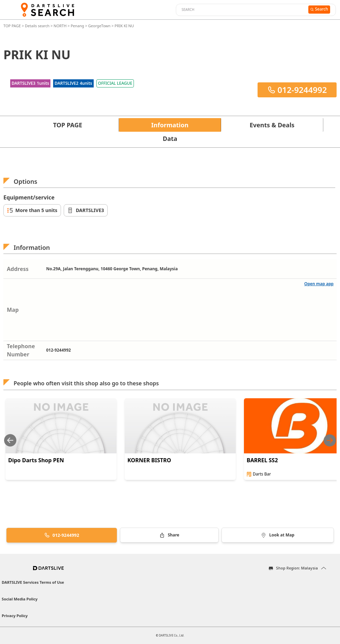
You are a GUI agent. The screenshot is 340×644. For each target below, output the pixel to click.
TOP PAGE (13, 26)
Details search (38, 26)
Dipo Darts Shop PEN (36, 460)
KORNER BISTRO (149, 460)
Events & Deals (272, 125)
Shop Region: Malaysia (297, 568)
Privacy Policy (15, 616)
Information (170, 125)
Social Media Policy (20, 599)
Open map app (319, 284)
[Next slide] (330, 440)
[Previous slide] (10, 440)
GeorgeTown (99, 26)
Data (170, 139)
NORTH (60, 26)
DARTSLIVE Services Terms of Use (33, 582)
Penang (77, 26)
